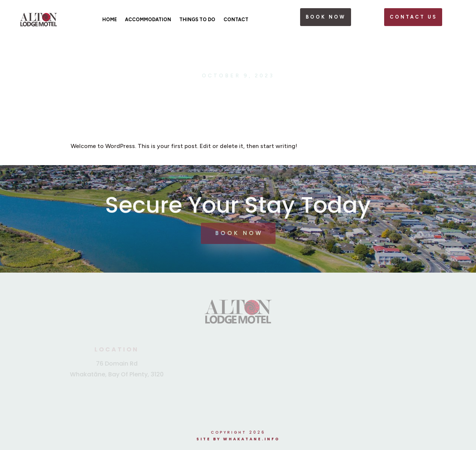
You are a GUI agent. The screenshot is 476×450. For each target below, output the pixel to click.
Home (110, 20)
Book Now (239, 233)
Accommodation (148, 20)
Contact (236, 20)
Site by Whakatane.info (238, 439)
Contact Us (413, 17)
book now (326, 17)
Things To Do (197, 20)
